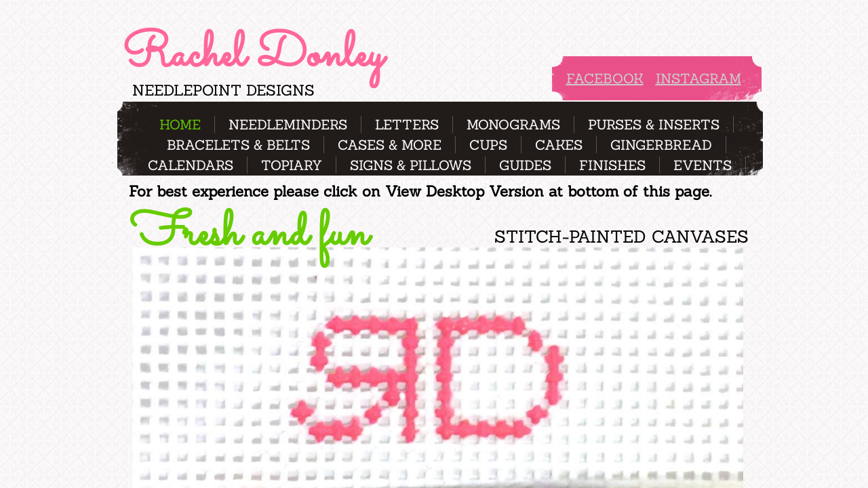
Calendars (191, 165)
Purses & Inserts (654, 124)
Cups (488, 145)
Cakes (559, 145)
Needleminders (288, 124)
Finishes (612, 165)
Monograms (513, 124)
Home (180, 124)
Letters (407, 124)
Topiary (292, 165)
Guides (525, 165)
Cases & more (390, 145)
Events (703, 165)
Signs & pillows (411, 165)
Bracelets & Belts (238, 145)
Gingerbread (661, 145)
